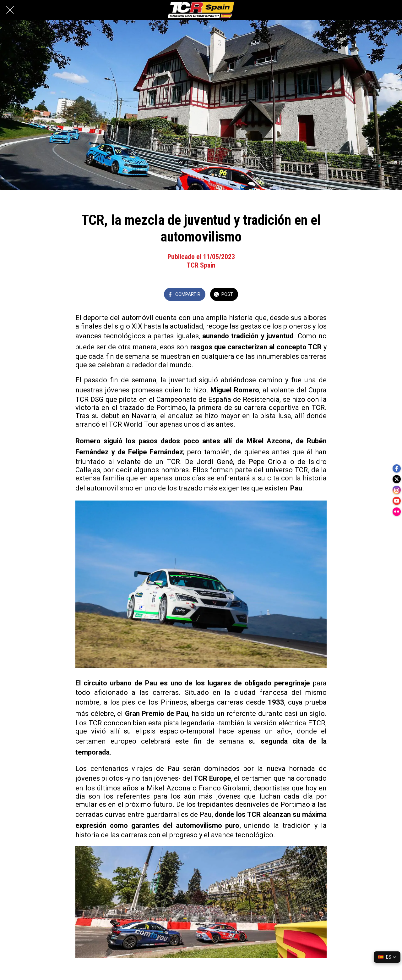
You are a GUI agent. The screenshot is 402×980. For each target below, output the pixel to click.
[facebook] (396, 465)
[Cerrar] (10, 10)
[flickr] (396, 515)
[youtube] (396, 503)
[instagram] (396, 490)
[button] (387, 957)
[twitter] (396, 478)
